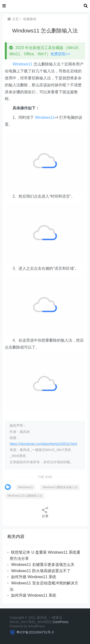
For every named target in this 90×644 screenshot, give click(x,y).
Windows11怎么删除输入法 (25, 496)
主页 (13, 19)
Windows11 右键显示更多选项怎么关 (43, 565)
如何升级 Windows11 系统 (34, 577)
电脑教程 (30, 19)
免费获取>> (60, 54)
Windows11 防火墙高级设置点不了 (41, 571)
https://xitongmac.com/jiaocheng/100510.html (43, 444)
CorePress (60, 622)
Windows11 (22, 64)
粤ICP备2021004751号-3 (35, 632)
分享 (45, 512)
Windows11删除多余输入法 (60, 487)
